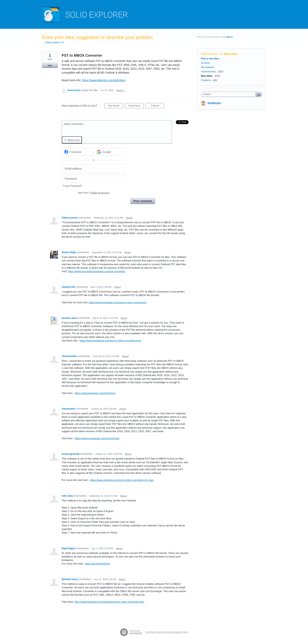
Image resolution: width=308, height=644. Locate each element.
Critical (157, 106)
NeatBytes (214, 103)
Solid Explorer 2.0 (212, 54)
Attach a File (74, 140)
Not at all (116, 106)
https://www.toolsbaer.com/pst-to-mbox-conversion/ (118, 302)
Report (129, 218)
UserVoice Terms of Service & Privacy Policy (167, 632)
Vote (50, 66)
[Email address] (94, 169)
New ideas (231, 54)
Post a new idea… (211, 59)
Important (136, 106)
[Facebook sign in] (77, 152)
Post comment (143, 201)
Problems (206, 80)
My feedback (208, 67)
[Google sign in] (110, 152)
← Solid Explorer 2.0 (53, 42)
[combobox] (229, 94)
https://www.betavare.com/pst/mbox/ (95, 393)
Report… (121, 90)
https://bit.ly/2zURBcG (98, 564)
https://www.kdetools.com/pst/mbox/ (104, 80)
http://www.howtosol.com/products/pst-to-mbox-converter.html (109, 602)
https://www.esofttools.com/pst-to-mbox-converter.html (110, 341)
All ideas (205, 63)
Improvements (208, 72)
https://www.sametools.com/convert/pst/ (97, 438)
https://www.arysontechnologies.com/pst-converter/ (97, 271)
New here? (94, 193)
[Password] (94, 179)
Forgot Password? (72, 186)
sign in (229, 37)
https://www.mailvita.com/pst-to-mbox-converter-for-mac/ (122, 480)
